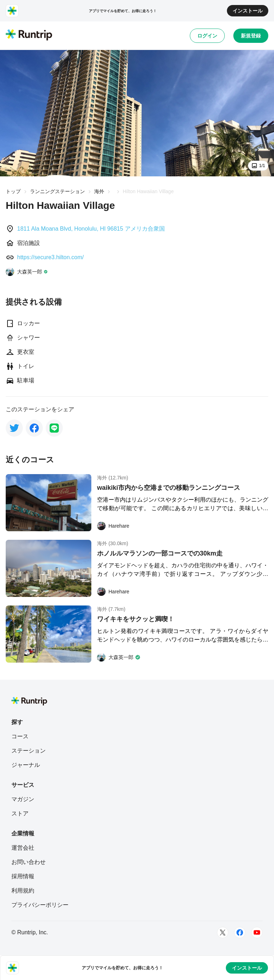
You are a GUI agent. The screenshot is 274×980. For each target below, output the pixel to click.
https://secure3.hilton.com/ (50, 257)
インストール (248, 11)
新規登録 (251, 36)
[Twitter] (223, 933)
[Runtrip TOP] (29, 35)
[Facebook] (240, 933)
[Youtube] (257, 933)
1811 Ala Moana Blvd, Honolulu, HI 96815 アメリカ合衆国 (91, 229)
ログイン (207, 36)
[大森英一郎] (27, 272)
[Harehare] (113, 526)
